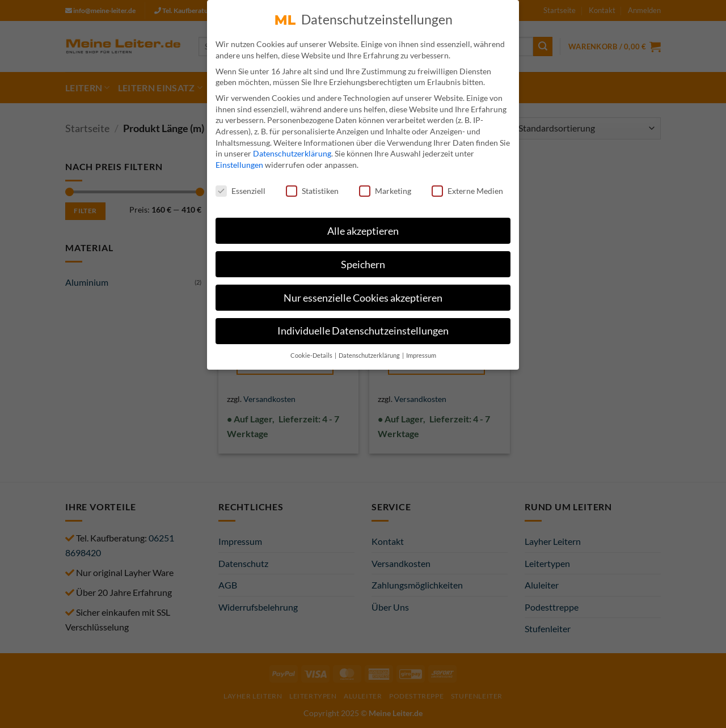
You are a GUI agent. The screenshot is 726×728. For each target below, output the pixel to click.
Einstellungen (239, 157)
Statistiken (312, 183)
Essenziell (240, 183)
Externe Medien (467, 183)
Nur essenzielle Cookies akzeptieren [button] (363, 290)
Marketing (385, 183)
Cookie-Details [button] (312, 348)
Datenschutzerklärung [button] (370, 348)
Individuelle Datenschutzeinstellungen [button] (363, 323)
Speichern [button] (363, 257)
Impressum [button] (421, 348)
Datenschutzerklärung (292, 146)
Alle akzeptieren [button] (363, 223)
